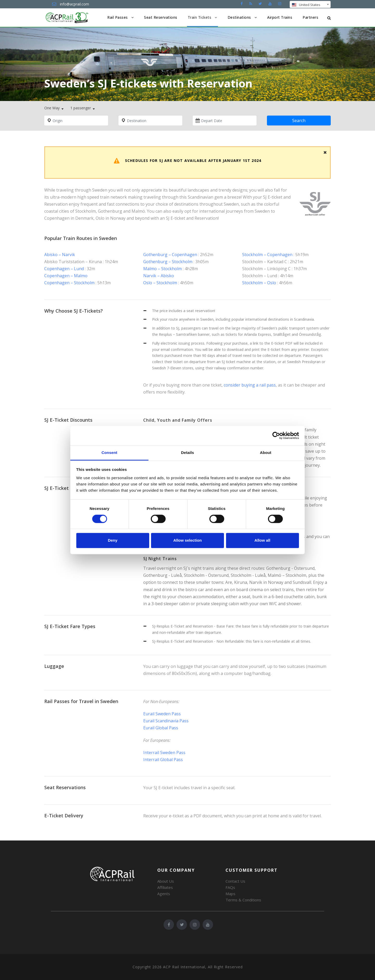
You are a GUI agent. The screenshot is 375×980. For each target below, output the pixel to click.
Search (299, 121)
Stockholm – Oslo (259, 283)
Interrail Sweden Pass (164, 753)
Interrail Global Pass (163, 760)
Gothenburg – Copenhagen (170, 255)
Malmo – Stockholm (162, 269)
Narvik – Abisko (159, 276)
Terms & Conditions (243, 900)
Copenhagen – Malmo (66, 276)
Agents (164, 894)
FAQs (230, 887)
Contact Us (235, 881)
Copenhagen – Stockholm (69, 283)
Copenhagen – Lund (64, 269)
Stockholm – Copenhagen (267, 255)
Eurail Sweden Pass (162, 714)
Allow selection (187, 540)
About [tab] (266, 453)
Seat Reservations (161, 17)
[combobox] (310, 4)
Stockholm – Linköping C (266, 269)
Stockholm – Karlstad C (265, 262)
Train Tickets (200, 17)
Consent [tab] (110, 453)
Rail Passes (118, 17)
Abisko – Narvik (60, 255)
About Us (166, 881)
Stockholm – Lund (260, 276)
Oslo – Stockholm (160, 283)
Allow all (262, 540)
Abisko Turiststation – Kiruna (73, 262)
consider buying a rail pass (250, 385)
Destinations (239, 17)
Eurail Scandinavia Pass (166, 721)
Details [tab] (187, 453)
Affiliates (165, 887)
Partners (310, 17)
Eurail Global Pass (161, 728)
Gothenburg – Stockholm (168, 262)
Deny (113, 540)
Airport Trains (280, 17)
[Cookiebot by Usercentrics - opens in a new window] (276, 435)
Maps (230, 894)
